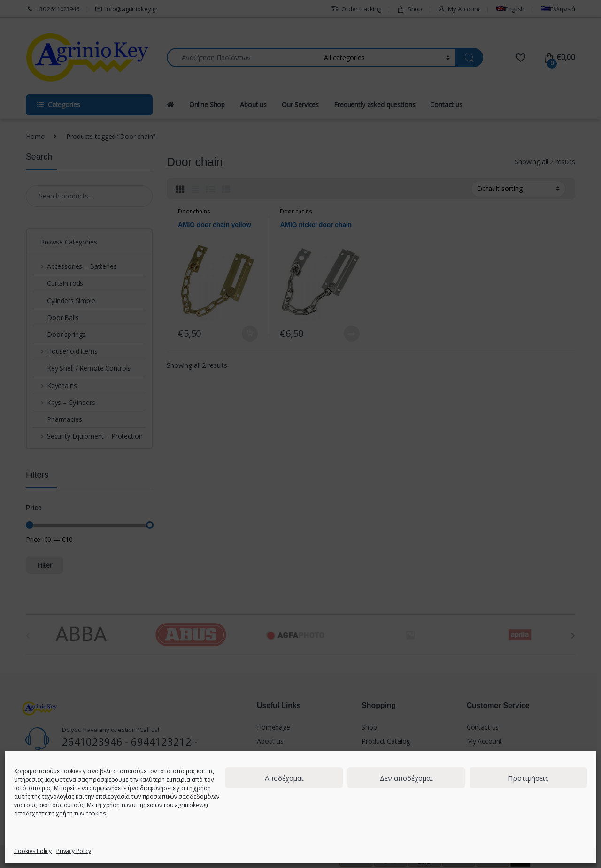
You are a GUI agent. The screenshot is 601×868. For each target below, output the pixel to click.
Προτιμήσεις (528, 778)
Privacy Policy (74, 851)
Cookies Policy (33, 851)
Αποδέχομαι (284, 778)
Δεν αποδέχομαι (406, 778)
